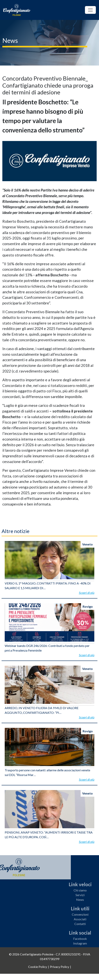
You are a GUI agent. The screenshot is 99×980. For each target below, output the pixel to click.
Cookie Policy (38, 967)
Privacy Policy (59, 967)
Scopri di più (87, 593)
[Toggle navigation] (90, 10)
